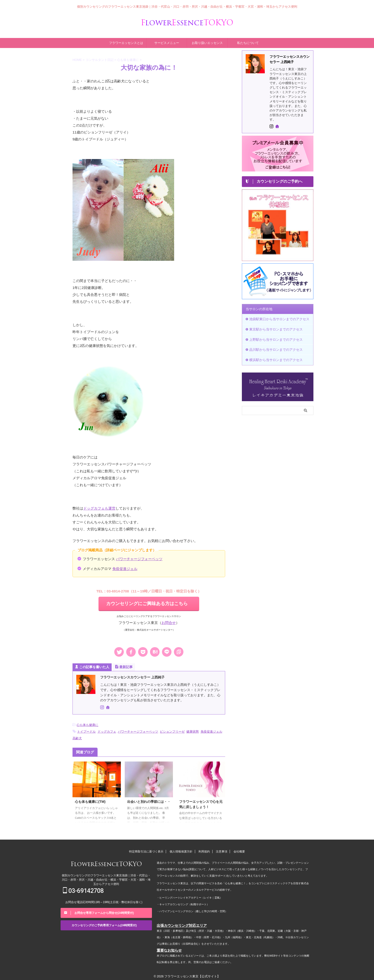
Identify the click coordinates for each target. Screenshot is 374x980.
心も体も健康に (87, 723)
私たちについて (248, 42)
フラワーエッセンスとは (126, 42)
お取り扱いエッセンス (207, 42)
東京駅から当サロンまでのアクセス (274, 328)
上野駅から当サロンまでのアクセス (274, 338)
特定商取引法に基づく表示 (146, 849)
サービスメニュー (167, 42)
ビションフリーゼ (172, 730)
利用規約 (204, 849)
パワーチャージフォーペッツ (139, 558)
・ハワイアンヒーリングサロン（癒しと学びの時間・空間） (192, 908)
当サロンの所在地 (258, 308)
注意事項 (222, 849)
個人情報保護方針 (181, 849)
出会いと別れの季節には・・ (149, 799)
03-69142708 (83, 889)
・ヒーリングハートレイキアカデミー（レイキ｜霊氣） (190, 895)
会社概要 (239, 849)
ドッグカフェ (107, 730)
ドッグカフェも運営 (99, 508)
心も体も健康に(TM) (90, 799)
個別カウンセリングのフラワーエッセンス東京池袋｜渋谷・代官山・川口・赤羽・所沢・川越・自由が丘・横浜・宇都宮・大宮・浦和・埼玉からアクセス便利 (106, 878)
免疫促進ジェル (125, 568)
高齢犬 (77, 736)
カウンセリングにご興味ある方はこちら (147, 603)
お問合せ (169, 621)
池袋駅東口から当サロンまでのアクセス (277, 318)
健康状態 (192, 730)
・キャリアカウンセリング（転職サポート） (183, 902)
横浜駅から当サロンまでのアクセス (274, 357)
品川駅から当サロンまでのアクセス (274, 348)
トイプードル (86, 730)
